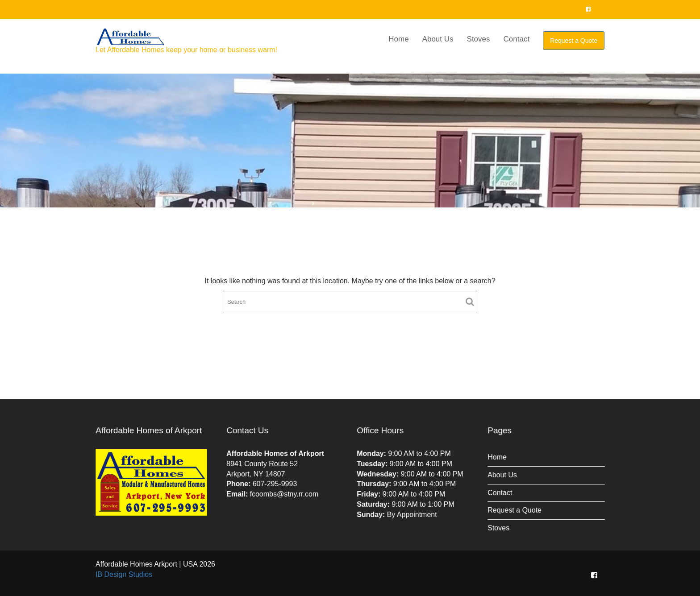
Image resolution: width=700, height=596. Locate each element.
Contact (517, 39)
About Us (438, 39)
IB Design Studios (124, 574)
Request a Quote (574, 41)
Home (398, 39)
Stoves (479, 39)
